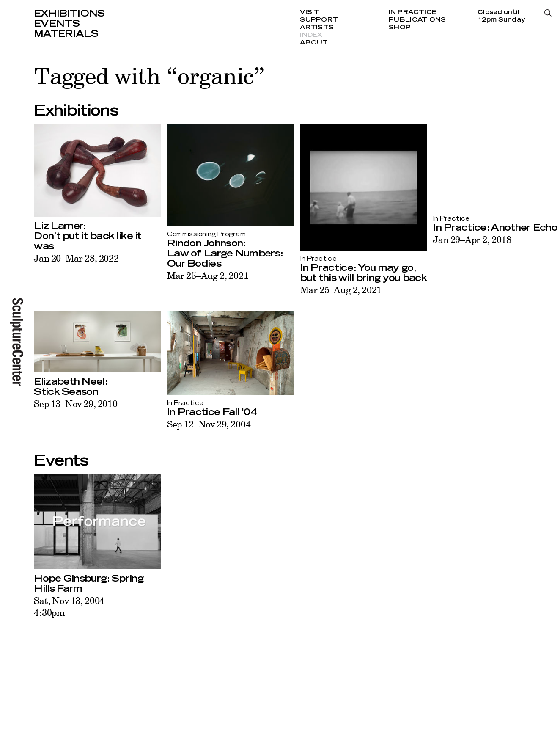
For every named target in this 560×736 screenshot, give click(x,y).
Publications (417, 20)
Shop (400, 28)
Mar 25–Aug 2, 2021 (208, 275)
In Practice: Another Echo (495, 228)
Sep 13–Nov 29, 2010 (76, 404)
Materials (66, 34)
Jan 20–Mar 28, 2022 (76, 258)
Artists (317, 28)
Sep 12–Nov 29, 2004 (209, 424)
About (314, 43)
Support (319, 20)
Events (57, 24)
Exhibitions (69, 14)
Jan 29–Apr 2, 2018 (472, 239)
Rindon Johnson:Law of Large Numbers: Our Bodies (225, 254)
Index (311, 35)
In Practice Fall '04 (212, 412)
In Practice (413, 12)
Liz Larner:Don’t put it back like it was (88, 236)
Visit (310, 12)
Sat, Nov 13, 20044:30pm (69, 606)
